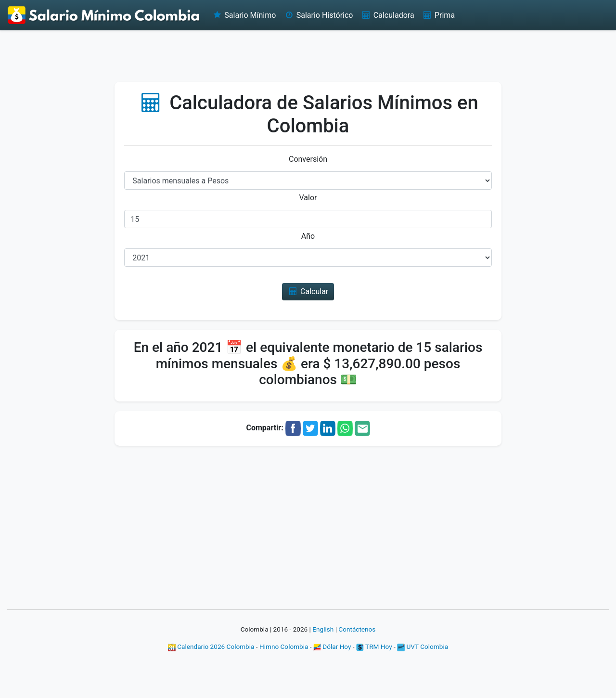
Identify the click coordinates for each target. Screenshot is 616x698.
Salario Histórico (318, 15)
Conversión (308, 159)
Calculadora (387, 15)
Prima (438, 15)
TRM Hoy (374, 646)
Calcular (308, 291)
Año (308, 236)
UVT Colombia (423, 646)
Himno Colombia (284, 646)
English (323, 629)
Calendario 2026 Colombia (211, 646)
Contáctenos (357, 629)
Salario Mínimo (244, 15)
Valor (308, 198)
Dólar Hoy (332, 646)
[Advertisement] (308, 55)
